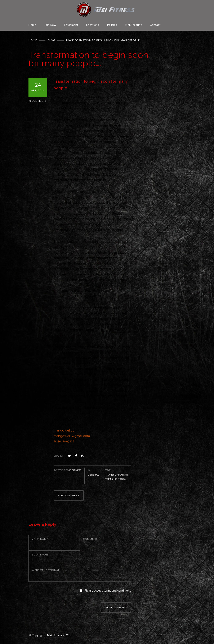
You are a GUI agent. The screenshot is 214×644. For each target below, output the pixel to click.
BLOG (51, 40)
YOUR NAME (40, 539)
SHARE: (58, 456)
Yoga (122, 479)
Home (32, 25)
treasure (111, 479)
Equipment (71, 25)
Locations (93, 25)
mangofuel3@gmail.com (72, 436)
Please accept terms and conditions (108, 590)
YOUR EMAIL (40, 555)
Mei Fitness (74, 470)
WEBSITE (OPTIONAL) (46, 570)
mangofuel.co (64, 430)
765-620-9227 (64, 441)
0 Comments (38, 101)
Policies (112, 25)
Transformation (117, 475)
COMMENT (90, 539)
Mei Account (133, 25)
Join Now (50, 25)
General (93, 475)
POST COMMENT (69, 495)
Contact (155, 25)
